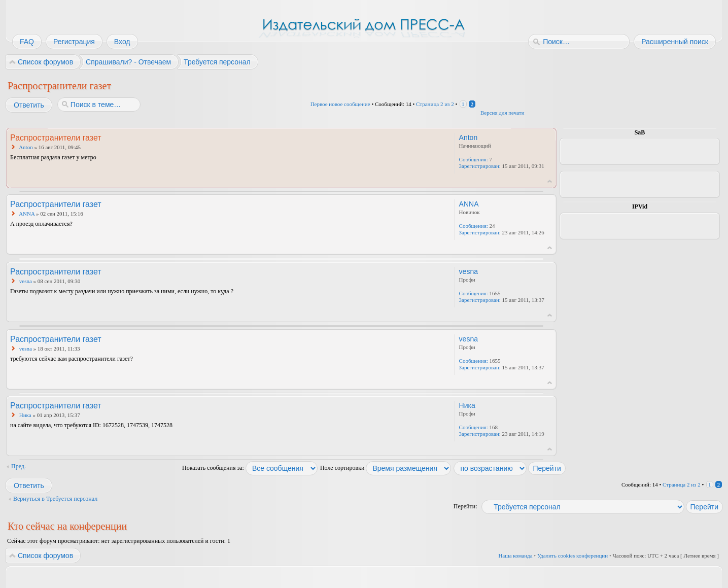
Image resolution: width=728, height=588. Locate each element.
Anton (26, 147)
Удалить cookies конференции (573, 556)
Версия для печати (502, 113)
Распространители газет (59, 86)
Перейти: (465, 506)
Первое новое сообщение (340, 104)
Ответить (28, 105)
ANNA (27, 214)
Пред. (19, 466)
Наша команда (515, 556)
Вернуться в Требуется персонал (55, 499)
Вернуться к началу (550, 181)
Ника (25, 415)
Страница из (435, 104)
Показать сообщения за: (250, 468)
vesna (26, 281)
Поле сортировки (386, 468)
